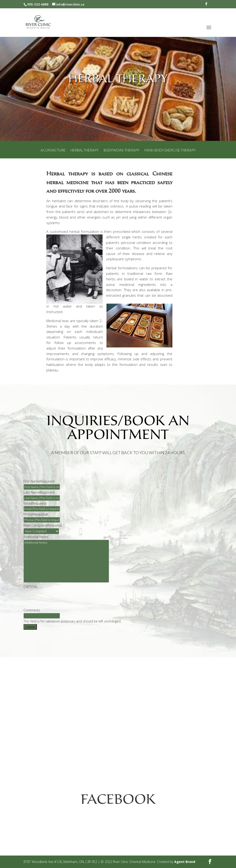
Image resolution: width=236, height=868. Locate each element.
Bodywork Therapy (122, 150)
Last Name (39, 492)
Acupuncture (53, 150)
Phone (36, 514)
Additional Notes (36, 537)
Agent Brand (185, 862)
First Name (39, 481)
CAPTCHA (30, 587)
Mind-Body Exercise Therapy (170, 150)
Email (35, 503)
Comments (32, 610)
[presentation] (59, 598)
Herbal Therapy (85, 150)
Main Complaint (43, 525)
